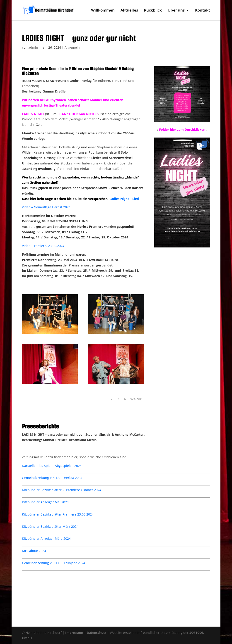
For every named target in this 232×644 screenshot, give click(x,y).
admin (33, 47)
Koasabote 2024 (34, 551)
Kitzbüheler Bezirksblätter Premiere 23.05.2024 (58, 514)
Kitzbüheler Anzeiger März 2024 (46, 538)
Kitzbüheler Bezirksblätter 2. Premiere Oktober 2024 (62, 490)
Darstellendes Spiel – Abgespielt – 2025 (52, 466)
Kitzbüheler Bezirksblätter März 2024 (50, 526)
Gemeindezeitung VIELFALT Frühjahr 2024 (54, 563)
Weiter (136, 399)
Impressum (74, 633)
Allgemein (72, 47)
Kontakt (203, 11)
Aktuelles (129, 11)
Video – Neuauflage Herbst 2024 (46, 207)
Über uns (176, 11)
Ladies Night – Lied (124, 199)
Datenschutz (97, 633)
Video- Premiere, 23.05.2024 (43, 246)
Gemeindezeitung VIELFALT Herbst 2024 (52, 478)
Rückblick (153, 11)
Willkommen (103, 11)
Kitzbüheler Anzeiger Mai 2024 (45, 502)
